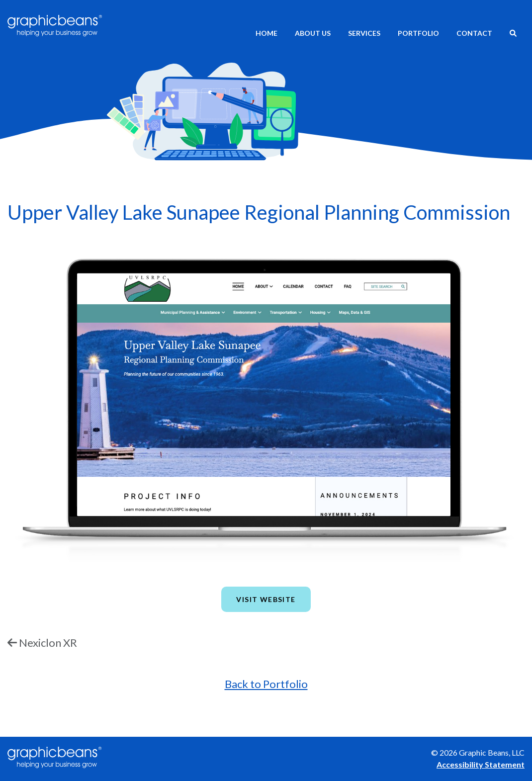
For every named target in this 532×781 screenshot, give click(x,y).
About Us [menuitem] (313, 33)
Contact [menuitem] (474, 33)
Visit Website (266, 599)
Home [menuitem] (266, 33)
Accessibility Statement (481, 764)
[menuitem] (513, 34)
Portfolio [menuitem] (418, 33)
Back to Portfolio (266, 684)
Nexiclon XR (48, 643)
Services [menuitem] (364, 33)
